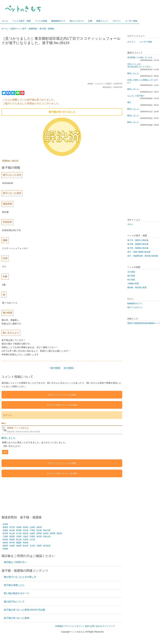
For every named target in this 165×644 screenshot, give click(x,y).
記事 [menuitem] (90, 21)
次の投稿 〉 (70, 368)
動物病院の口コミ (135, 303)
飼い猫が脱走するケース (17, 593)
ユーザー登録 (146, 42)
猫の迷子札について (14, 602)
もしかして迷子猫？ (136, 96)
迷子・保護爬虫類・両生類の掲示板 (143, 256)
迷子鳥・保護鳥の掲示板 (138, 248)
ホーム (5, 29)
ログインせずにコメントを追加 (62, 405)
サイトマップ (109, 626)
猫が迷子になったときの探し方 (20, 577)
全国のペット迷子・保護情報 (24, 29)
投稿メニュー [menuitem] (102, 21)
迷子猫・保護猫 (47, 29)
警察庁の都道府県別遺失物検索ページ (144, 323)
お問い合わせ (96, 626)
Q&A (87, 626)
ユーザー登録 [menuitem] (131, 21)
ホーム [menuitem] (5, 21)
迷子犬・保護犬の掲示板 (138, 240)
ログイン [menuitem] (117, 21)
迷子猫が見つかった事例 (17, 618)
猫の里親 (131, 276)
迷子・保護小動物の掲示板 (139, 252)
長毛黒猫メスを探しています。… (142, 57)
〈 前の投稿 (54, 368)
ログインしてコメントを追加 (62, 395)
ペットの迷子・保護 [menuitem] (22, 21)
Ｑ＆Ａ (130, 224)
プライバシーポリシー (74, 626)
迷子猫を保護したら (14, 585)
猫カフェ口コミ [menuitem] (77, 21)
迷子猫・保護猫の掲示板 (138, 244)
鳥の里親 (131, 280)
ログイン (131, 42)
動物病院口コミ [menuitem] (58, 21)
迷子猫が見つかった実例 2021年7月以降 (25, 610)
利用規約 (59, 626)
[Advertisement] (62, 65)
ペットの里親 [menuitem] (41, 21)
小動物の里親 (133, 284)
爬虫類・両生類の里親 (137, 287)
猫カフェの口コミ (135, 307)
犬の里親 (131, 272)
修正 (129, 102)
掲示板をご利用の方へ (15, 562)
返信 (5, 452)
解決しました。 (10, 438)
